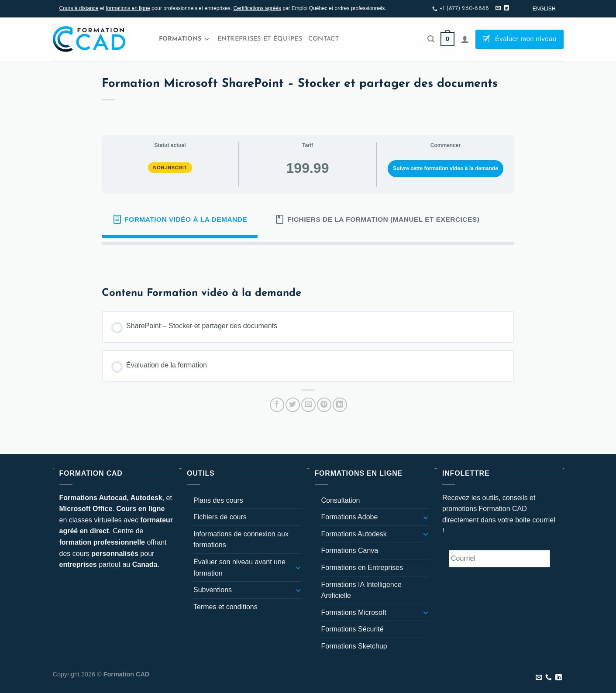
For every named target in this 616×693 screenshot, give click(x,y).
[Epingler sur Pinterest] (324, 405)
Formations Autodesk (354, 534)
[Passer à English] (544, 9)
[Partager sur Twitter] (293, 405)
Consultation (341, 500)
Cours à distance (79, 8)
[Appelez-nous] (549, 678)
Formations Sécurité (353, 629)
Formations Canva (350, 551)
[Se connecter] (465, 39)
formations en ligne (128, 8)
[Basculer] (298, 567)
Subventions (213, 590)
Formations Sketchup (354, 646)
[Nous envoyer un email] (498, 8)
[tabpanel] (308, 259)
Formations (184, 39)
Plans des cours (218, 500)
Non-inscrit (170, 168)
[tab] (180, 220)
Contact (323, 39)
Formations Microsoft (354, 612)
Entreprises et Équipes (260, 39)
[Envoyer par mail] (308, 405)
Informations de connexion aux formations (241, 540)
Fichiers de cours (220, 517)
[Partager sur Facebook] (277, 405)
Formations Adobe (350, 517)
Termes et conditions (225, 607)
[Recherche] (431, 39)
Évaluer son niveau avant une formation (239, 568)
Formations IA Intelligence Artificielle (361, 590)
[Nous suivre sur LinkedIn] (506, 8)
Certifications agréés (257, 8)
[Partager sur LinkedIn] (340, 405)
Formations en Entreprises (362, 568)
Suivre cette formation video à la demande (446, 168)
